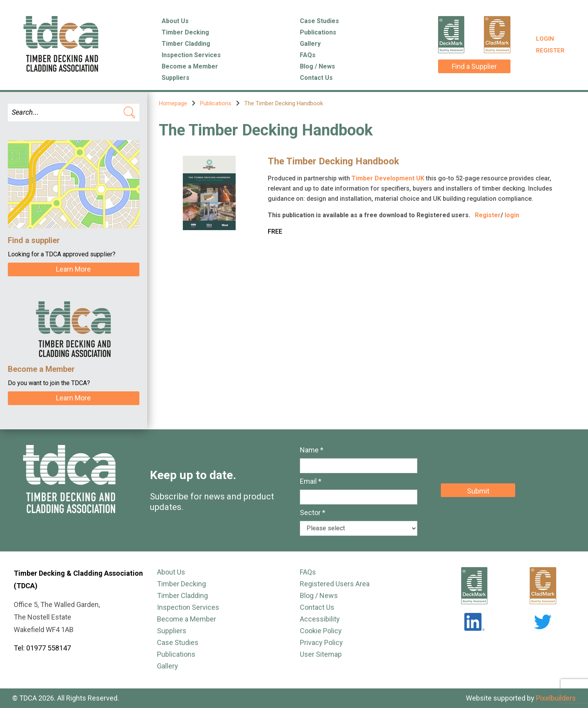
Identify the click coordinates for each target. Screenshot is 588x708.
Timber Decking (185, 32)
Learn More (73, 269)
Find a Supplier (474, 66)
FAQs (308, 55)
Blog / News (317, 66)
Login (545, 39)
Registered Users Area (335, 584)
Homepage (173, 103)
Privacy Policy (321, 642)
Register (550, 50)
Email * (311, 481)
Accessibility (320, 619)
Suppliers (176, 78)
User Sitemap (321, 654)
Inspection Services (191, 55)
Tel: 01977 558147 (42, 648)
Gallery (310, 44)
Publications (318, 32)
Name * (312, 450)
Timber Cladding (186, 44)
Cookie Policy (321, 631)
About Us (175, 21)
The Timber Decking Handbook (334, 161)
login (512, 215)
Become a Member (190, 66)
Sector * (313, 513)
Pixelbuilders (556, 698)
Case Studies (319, 21)
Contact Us (316, 78)
